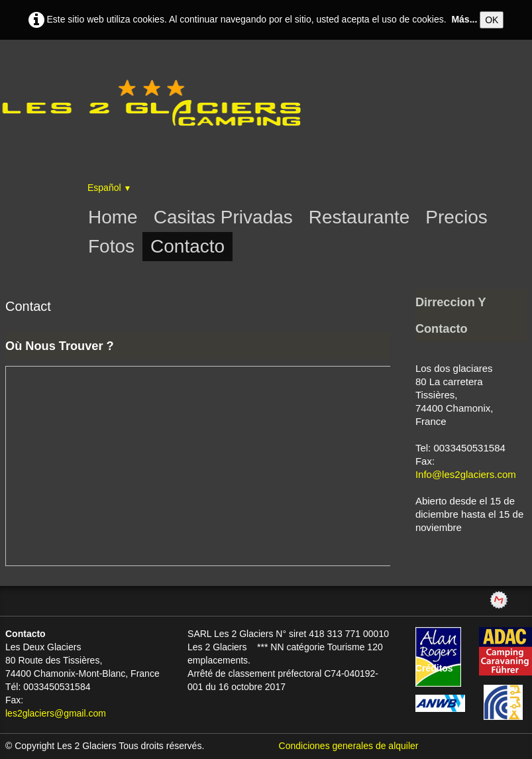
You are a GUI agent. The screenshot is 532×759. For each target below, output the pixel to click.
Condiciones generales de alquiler (349, 746)
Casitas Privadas (223, 217)
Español (109, 188)
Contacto (187, 246)
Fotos (111, 246)
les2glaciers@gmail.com (56, 713)
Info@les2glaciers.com (466, 474)
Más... (464, 19)
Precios (456, 217)
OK (492, 20)
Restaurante (359, 217)
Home (113, 217)
